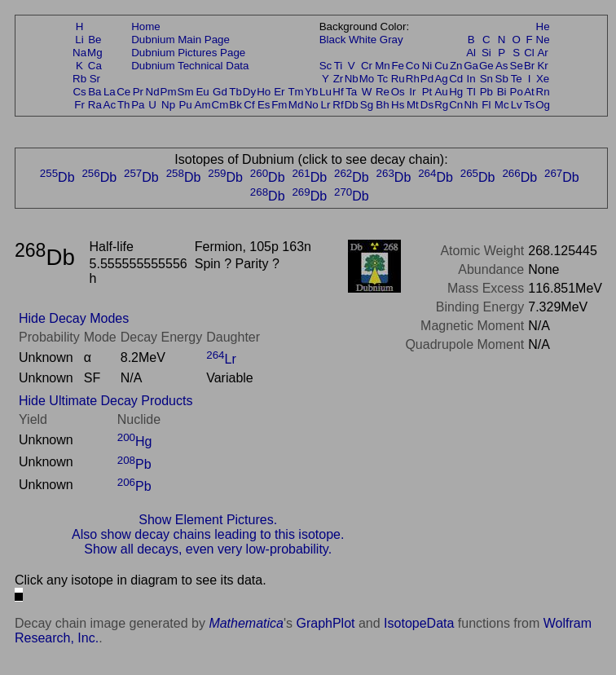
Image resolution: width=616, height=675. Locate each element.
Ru (398, 79)
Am (203, 105)
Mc (502, 105)
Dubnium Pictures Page (188, 53)
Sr (95, 79)
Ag (441, 79)
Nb (352, 79)
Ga (471, 66)
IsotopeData (419, 623)
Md (296, 105)
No (312, 105)
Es (264, 105)
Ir (412, 92)
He (543, 26)
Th (124, 105)
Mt (413, 105)
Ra (95, 105)
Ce (123, 92)
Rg (441, 105)
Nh (471, 105)
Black (333, 40)
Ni (427, 66)
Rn (543, 92)
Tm (295, 92)
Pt (427, 92)
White (363, 40)
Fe (398, 66)
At (529, 92)
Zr (339, 79)
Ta (351, 92)
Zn (456, 66)
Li (79, 40)
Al (471, 53)
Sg (367, 105)
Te (517, 79)
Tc (383, 79)
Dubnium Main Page (180, 40)
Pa (138, 105)
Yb (311, 92)
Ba (95, 92)
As (502, 66)
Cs (79, 92)
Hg (456, 92)
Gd (220, 92)
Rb (79, 79)
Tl (471, 92)
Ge (486, 66)
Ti (339, 66)
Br (529, 66)
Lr (326, 105)
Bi (502, 92)
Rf (338, 105)
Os (398, 92)
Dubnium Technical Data (190, 66)
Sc (326, 66)
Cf (249, 105)
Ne (543, 40)
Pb (486, 92)
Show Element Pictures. (208, 520)
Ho (264, 92)
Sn (486, 79)
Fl (486, 105)
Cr (367, 66)
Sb (502, 79)
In (471, 79)
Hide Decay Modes (74, 318)
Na (79, 53)
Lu (326, 92)
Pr (138, 92)
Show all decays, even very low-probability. (208, 549)
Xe (543, 79)
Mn (383, 66)
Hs (398, 105)
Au (441, 92)
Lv (517, 105)
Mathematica (246, 623)
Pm (169, 92)
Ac (110, 105)
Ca (95, 66)
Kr (542, 66)
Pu (185, 105)
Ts (529, 105)
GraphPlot (325, 623)
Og (543, 105)
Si (486, 53)
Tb (235, 92)
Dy (249, 92)
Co (413, 66)
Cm (220, 105)
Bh (382, 105)
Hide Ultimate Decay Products (106, 401)
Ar (542, 53)
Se (517, 66)
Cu (441, 66)
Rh (413, 79)
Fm (279, 105)
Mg (95, 53)
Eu (202, 92)
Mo (367, 79)
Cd (456, 79)
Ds (427, 105)
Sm (186, 92)
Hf (338, 92)
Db (352, 105)
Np (168, 105)
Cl (529, 53)
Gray (392, 40)
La (110, 92)
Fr (79, 105)
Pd (427, 79)
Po (517, 92)
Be (95, 40)
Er (279, 92)
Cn (456, 105)
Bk (235, 105)
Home (146, 26)
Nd (153, 92)
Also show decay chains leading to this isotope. (208, 534)
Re (383, 92)
